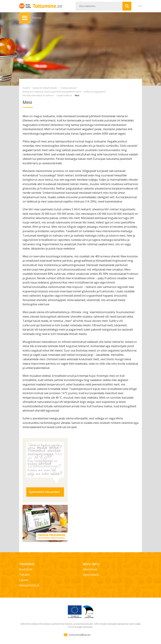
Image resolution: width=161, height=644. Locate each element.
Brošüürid (26, 569)
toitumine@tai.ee (80, 635)
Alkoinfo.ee (90, 569)
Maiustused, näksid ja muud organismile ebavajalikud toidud (52, 92)
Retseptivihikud (29, 585)
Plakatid (24, 575)
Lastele (24, 580)
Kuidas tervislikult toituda (45, 88)
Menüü (25, 18)
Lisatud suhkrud (64, 95)
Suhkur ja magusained (95, 92)
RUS (140, 6)
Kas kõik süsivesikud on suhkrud (38, 95)
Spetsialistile (91, 575)
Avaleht (26, 88)
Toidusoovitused (68, 88)
